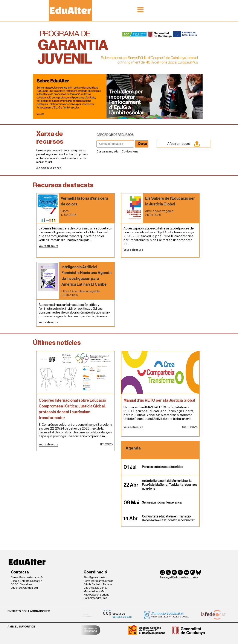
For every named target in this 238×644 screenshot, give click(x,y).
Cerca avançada (108, 152)
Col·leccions (130, 152)
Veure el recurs (48, 246)
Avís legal (166, 577)
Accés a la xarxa (49, 168)
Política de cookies (185, 577)
